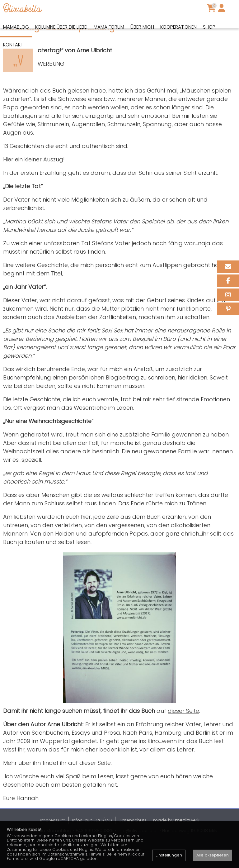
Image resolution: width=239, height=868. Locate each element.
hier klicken (192, 399)
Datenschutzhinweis (68, 854)
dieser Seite (183, 732)
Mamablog (16, 27)
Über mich (142, 27)
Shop (209, 27)
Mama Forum (109, 27)
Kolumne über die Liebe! (61, 27)
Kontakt (13, 45)
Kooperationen (178, 27)
